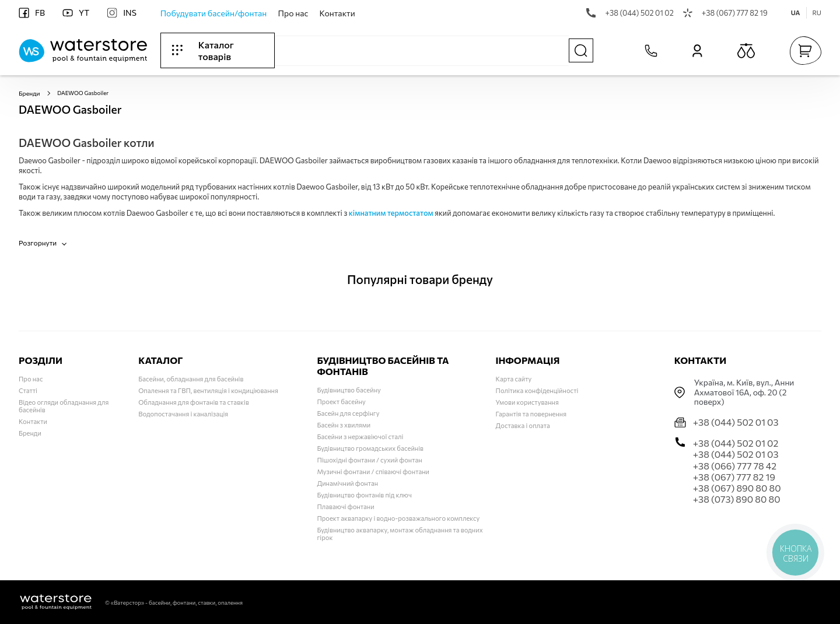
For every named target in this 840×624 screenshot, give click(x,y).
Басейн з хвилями (344, 425)
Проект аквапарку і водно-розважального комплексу (398, 518)
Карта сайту (514, 379)
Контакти (337, 13)
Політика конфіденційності (537, 390)
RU (817, 13)
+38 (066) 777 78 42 (735, 466)
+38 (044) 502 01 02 (630, 13)
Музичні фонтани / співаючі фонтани (373, 471)
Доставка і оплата (523, 425)
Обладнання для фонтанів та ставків (194, 402)
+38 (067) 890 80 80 (737, 488)
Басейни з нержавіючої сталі (360, 437)
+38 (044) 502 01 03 (736, 422)
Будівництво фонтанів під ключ (364, 495)
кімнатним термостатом (391, 212)
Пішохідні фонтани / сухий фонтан (369, 460)
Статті (28, 390)
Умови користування (527, 402)
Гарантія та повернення (531, 414)
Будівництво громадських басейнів (370, 448)
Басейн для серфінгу (348, 413)
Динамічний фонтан (347, 483)
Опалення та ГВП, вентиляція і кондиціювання (208, 390)
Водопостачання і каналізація (183, 414)
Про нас (293, 13)
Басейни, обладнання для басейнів (191, 379)
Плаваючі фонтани (345, 506)
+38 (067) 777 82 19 (725, 13)
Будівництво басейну (349, 390)
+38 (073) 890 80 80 (737, 499)
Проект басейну (341, 402)
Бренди (28, 93)
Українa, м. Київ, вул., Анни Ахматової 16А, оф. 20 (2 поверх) (744, 392)
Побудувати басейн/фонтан (214, 13)
